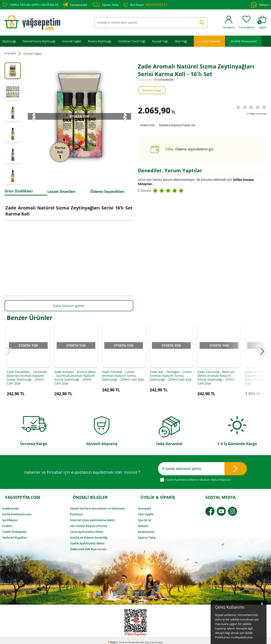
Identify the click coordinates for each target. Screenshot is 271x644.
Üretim (7, 523)
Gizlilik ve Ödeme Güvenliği (89, 535)
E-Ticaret (122, 638)
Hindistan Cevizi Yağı (132, 41)
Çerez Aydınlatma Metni (87, 529)
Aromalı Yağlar (72, 41)
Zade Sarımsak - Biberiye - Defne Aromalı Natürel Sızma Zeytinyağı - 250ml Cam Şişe (217, 381)
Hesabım (229, 22)
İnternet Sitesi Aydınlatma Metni (93, 517)
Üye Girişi (145, 517)
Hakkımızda (11, 505)
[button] (262, 353)
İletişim (260, 5)
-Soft (112, 638)
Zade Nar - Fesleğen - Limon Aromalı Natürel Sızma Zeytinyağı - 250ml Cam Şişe (171, 379)
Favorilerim (246, 22)
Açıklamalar (146, 529)
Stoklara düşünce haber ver (177, 125)
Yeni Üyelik (146, 511)
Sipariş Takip (105, 5)
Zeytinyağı (9, 41)
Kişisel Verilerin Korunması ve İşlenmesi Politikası (97, 508)
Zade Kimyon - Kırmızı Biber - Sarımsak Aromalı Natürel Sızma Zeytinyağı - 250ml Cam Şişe (75, 381)
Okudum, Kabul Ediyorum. (196, 476)
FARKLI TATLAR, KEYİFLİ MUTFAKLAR (30, 5)
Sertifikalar (10, 517)
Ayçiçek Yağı (160, 41)
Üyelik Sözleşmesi (14, 529)
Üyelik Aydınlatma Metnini (182, 476)
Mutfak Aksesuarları (244, 41)
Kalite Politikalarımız (17, 511)
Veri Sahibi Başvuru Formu (89, 523)
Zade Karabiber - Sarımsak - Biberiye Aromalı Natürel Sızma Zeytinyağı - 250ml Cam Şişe (28, 381)
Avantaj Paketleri (209, 41)
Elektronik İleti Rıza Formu (88, 546)
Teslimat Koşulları (15, 535)
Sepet (262, 22)
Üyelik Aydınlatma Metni (87, 540)
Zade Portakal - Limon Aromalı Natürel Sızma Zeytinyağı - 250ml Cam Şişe (123, 379)
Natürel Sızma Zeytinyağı (39, 41)
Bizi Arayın (145, 5)
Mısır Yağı (181, 41)
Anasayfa (144, 505)
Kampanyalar (75, 5)
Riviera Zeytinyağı (100, 41)
